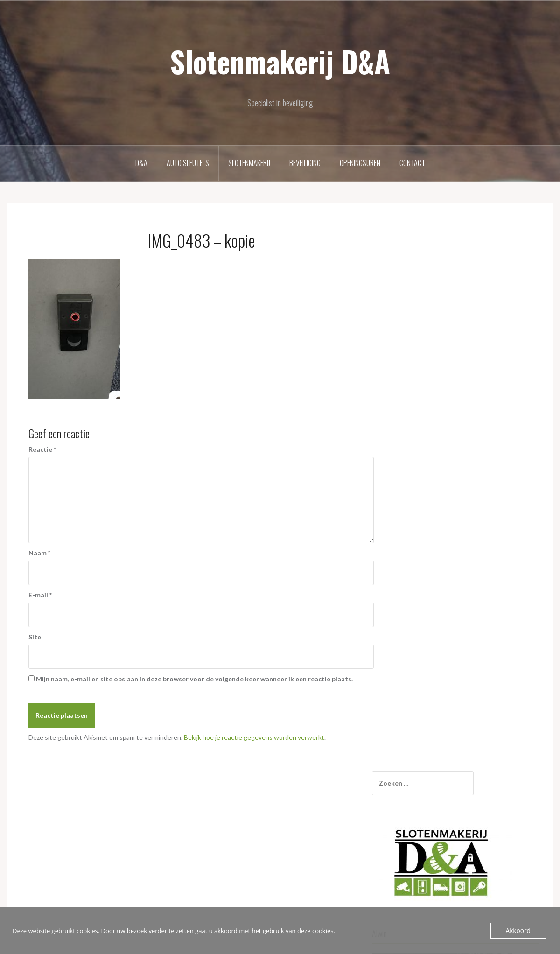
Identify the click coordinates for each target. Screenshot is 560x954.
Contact (412, 163)
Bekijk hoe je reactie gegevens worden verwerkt (254, 737)
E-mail (40, 595)
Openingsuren (360, 163)
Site (35, 637)
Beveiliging (305, 163)
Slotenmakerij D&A (280, 61)
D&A (141, 163)
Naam (39, 553)
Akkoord (519, 931)
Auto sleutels (188, 163)
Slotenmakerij (249, 163)
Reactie (42, 449)
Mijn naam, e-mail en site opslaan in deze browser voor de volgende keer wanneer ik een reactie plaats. (194, 679)
